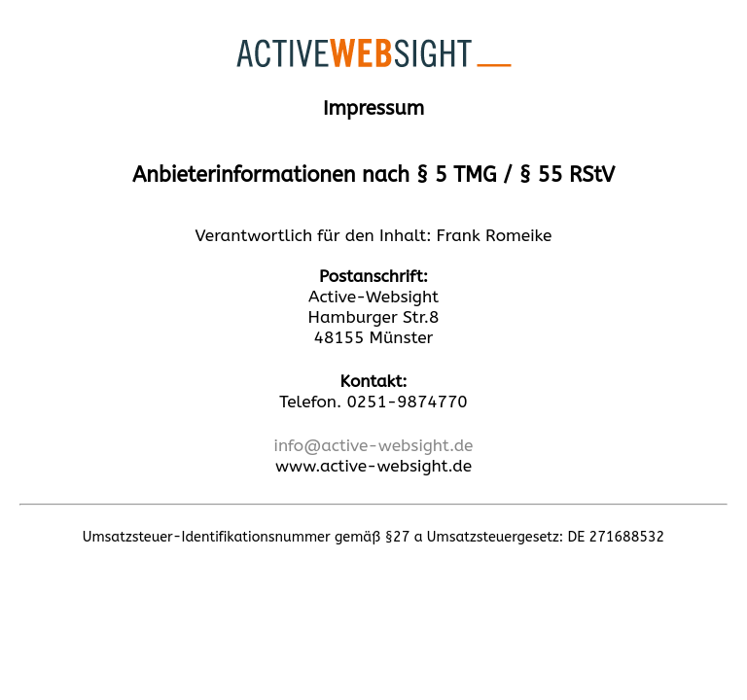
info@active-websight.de (374, 446)
